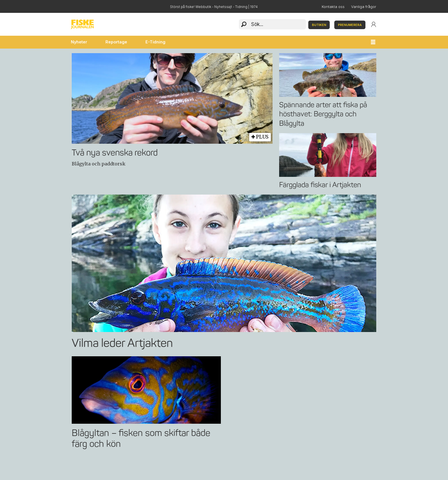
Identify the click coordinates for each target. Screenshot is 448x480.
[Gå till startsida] (82, 24)
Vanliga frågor (364, 7)
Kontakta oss (333, 7)
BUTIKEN (319, 25)
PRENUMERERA (350, 25)
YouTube (102, 6)
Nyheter (79, 42)
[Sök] (244, 24)
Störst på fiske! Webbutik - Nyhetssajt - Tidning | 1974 (214, 7)
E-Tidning (155, 42)
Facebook (75, 6)
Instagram (89, 6)
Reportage (116, 42)
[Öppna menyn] (373, 42)
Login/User (374, 24)
